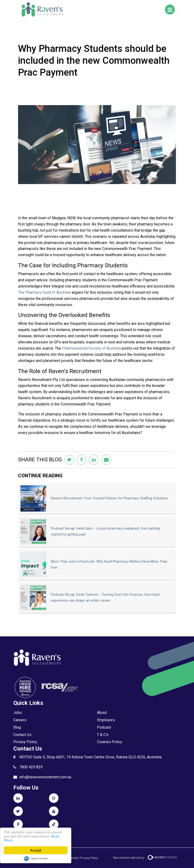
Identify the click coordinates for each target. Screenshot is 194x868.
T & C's (103, 735)
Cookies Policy (110, 742)
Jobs (18, 713)
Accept (36, 850)
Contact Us (22, 735)
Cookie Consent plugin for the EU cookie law (36, 858)
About (102, 713)
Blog (17, 727)
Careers (20, 720)
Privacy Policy (25, 742)
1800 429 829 (31, 767)
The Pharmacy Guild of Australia (44, 292)
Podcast (104, 727)
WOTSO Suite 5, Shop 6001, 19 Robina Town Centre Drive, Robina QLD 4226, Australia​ (90, 757)
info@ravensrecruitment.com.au (45, 777)
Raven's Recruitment (42, 10)
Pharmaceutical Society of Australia (92, 348)
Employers (106, 720)
